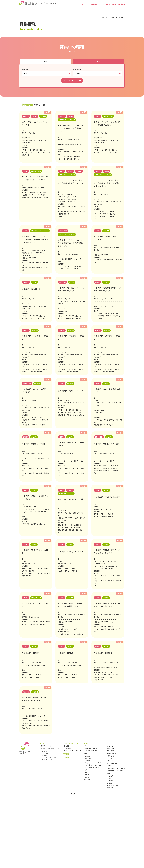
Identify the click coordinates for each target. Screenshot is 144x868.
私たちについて (70, 8)
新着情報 (120, 8)
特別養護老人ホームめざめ (92, 831)
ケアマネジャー (111, 824)
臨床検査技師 (111, 814)
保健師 (86, 833)
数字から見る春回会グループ (73, 814)
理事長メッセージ (46, 809)
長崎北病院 (45, 817)
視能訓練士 (110, 809)
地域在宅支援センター (49, 823)
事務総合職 (110, 851)
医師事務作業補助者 (113, 849)
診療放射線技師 (111, 812)
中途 (98, 61)
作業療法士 (87, 841)
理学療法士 (87, 838)
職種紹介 (82, 8)
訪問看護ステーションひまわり (94, 828)
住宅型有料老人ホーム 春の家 (116, 832)
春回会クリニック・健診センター (52, 821)
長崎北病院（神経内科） (92, 812)
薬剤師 (86, 836)
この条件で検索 (69, 81)
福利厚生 (67, 809)
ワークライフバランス (96, 8)
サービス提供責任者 (113, 827)
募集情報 (111, 8)
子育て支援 (67, 812)
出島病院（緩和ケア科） (92, 814)
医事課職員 (110, 846)
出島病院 (45, 819)
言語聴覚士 (87, 843)
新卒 (45, 61)
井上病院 (45, 814)
